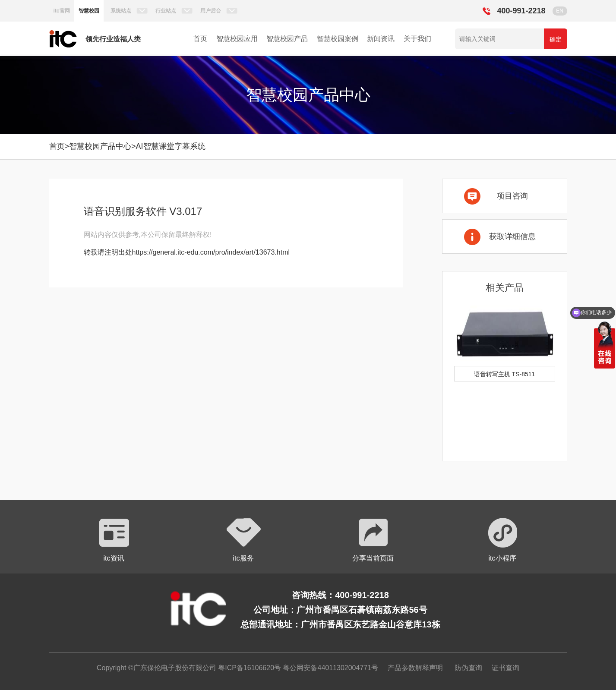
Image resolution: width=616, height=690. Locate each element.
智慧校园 (89, 11)
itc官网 (62, 11)
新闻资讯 (381, 39)
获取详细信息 (512, 236)
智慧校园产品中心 (100, 146)
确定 (556, 39)
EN (560, 11)
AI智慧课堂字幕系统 (171, 146)
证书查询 (505, 668)
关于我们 (417, 39)
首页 (200, 39)
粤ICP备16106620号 (249, 668)
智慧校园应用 (237, 39)
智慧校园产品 (287, 39)
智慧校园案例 (338, 39)
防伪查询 (468, 668)
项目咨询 (512, 196)
